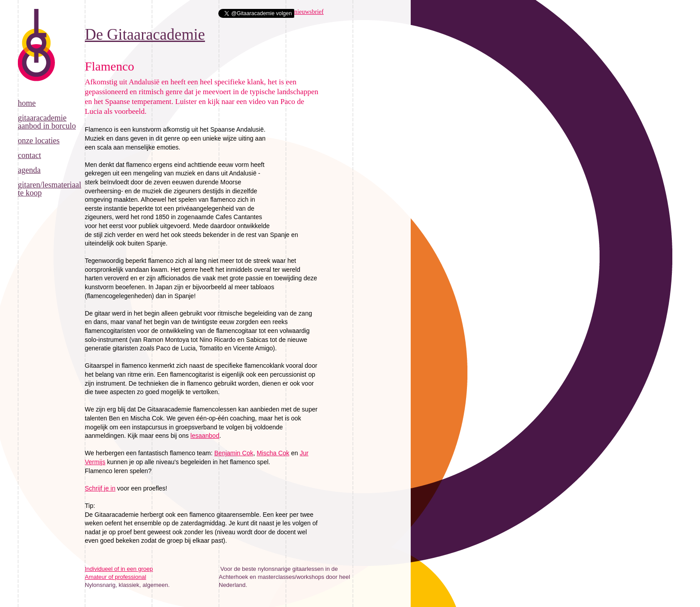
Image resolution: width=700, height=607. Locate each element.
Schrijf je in (100, 488)
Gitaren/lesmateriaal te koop (50, 189)
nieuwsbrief (309, 12)
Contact (29, 155)
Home (27, 103)
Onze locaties (39, 141)
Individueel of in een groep (119, 569)
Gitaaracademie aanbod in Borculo (47, 122)
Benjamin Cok (234, 453)
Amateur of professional (115, 577)
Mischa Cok (273, 453)
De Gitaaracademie (37, 54)
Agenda (29, 170)
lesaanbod (205, 436)
